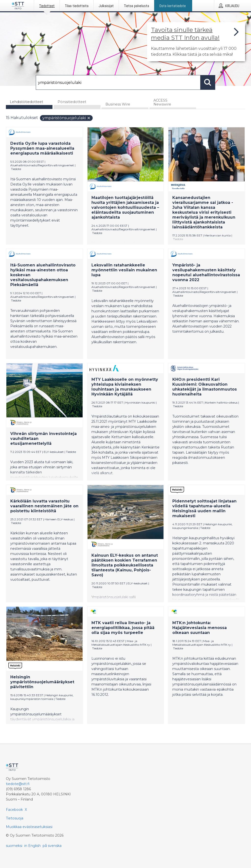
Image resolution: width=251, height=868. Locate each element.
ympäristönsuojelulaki (67, 118)
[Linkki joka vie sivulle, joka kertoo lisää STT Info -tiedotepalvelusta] (196, 42)
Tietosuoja (15, 818)
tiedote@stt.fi (18, 784)
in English (32, 846)
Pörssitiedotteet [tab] (72, 102)
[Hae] (118, 82)
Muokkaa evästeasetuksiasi (29, 827)
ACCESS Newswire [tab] (162, 102)
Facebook (14, 810)
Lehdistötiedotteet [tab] (26, 102)
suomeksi (14, 846)
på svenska (52, 846)
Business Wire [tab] (118, 104)
